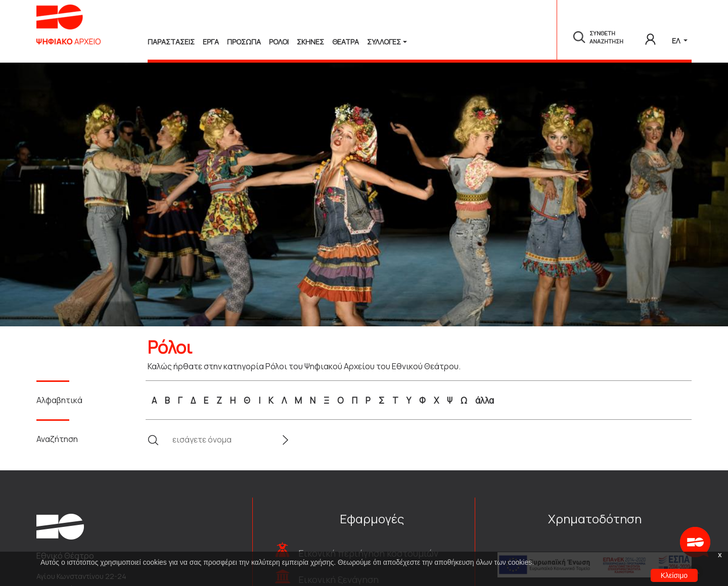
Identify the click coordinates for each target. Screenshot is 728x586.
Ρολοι (279, 42)
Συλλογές (384, 42)
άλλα (485, 400)
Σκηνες (310, 42)
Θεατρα (346, 42)
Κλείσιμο (674, 575)
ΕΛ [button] (677, 41)
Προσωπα (244, 42)
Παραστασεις (171, 42)
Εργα (211, 42)
